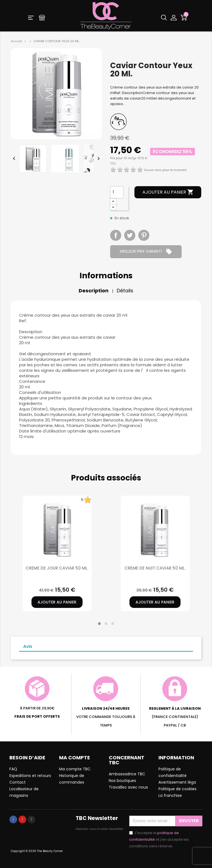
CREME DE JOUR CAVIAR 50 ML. (57, 568)
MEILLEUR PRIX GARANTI (146, 252)
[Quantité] (117, 192)
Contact (18, 782)
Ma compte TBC (75, 769)
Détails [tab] (125, 291)
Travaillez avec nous (128, 787)
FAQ (13, 769)
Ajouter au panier (168, 192)
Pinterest (144, 235)
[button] (99, 624)
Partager (116, 235)
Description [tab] (94, 291)
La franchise (170, 795)
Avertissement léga (177, 782)
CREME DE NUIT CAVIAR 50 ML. (155, 568)
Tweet (130, 235)
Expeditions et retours (30, 776)
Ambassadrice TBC (127, 774)
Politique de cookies (177, 789)
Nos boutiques (122, 781)
